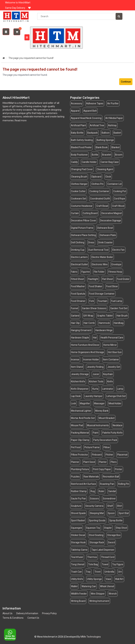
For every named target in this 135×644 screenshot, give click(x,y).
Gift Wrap (88, 316)
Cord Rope (120, 199)
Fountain (103, 301)
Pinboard (97, 455)
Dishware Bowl (105, 228)
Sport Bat (124, 513)
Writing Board (78, 601)
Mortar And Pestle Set (83, 418)
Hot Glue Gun (115, 352)
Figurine (86, 272)
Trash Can (76, 572)
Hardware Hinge (104, 330)
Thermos (92, 557)
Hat (95, 338)
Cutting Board (90, 213)
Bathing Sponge (105, 140)
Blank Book (102, 147)
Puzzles (75, 477)
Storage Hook (78, 542)
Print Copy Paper (102, 469)
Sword (111, 542)
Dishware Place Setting (83, 235)
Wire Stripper (98, 594)
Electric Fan (118, 250)
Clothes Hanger (79, 184)
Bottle (95, 155)
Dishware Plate (108, 235)
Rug (93, 491)
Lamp (120, 389)
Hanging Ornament (81, 330)
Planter (103, 462)
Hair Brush (122, 316)
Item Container (111, 360)
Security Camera (94, 506)
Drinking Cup (78, 250)
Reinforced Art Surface (84, 484)
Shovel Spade (78, 513)
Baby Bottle (77, 133)
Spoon (111, 513)
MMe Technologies (91, 637)
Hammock (104, 323)
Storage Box (114, 535)
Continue (126, 82)
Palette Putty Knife (112, 433)
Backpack (93, 133)
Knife (110, 381)
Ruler (102, 491)
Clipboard (96, 177)
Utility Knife (77, 579)
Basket (117, 133)
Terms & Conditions (13, 618)
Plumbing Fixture (80, 469)
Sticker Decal (78, 535)
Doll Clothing (78, 242)
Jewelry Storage (80, 374)
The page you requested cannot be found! (31, 58)
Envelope (116, 264)
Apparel (75, 111)
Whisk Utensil (107, 586)
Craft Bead (102, 206)
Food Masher (78, 286)
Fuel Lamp (117, 301)
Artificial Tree (97, 125)
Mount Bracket (107, 418)
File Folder (99, 272)
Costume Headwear (82, 206)
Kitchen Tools (96, 381)
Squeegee (77, 528)
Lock (73, 403)
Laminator (108, 389)
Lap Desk (76, 396)
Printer (119, 469)
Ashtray (112, 125)
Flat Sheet (108, 279)
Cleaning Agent (105, 169)
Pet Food (76, 447)
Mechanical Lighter (81, 411)
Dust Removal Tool (98, 250)
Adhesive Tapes (95, 103)
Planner (75, 462)
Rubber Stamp (79, 491)
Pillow (107, 447)
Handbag (119, 323)
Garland (75, 316)
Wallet (74, 586)
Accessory (77, 103)
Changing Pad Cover (82, 169)
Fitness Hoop (115, 272)
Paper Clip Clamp (80, 440)
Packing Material (80, 433)
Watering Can (89, 586)
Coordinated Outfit (100, 199)
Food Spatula (78, 294)
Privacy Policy (49, 613)
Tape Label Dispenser (103, 550)
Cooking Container (99, 191)
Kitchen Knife (78, 381)
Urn (120, 572)
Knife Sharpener (80, 389)
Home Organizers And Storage (88, 352)
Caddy (74, 162)
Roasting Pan (107, 484)
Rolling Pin (124, 484)
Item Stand (77, 367)
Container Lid (114, 184)
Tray (88, 572)
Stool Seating (96, 535)
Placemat (122, 455)
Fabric (74, 272)
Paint (96, 433)
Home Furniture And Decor (85, 345)
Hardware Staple (80, 338)
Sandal (112, 491)
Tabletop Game (79, 550)
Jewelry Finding (95, 367)
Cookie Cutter (78, 191)
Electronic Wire (100, 264)
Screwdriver (109, 499)
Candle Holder (89, 162)
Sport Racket (78, 520)
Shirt (120, 506)
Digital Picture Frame (82, 228)
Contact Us (33, 618)
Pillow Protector (80, 455)
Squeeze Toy (93, 528)
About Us (7, 613)
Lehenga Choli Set (116, 396)
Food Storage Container (102, 294)
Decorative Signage (111, 221)
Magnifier (85, 403)
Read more (21, 120)
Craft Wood (118, 206)
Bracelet (107, 155)
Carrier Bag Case (110, 162)
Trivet (98, 572)
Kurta (95, 389)
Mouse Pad (77, 425)
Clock (108, 177)
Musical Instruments (98, 425)
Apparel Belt (90, 111)
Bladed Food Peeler (81, 147)
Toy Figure (118, 564)
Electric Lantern (79, 257)
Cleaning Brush (79, 177)
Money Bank (102, 411)
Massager (99, 403)
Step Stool (121, 528)
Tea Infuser (77, 557)
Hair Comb (89, 323)
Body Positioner (79, 155)
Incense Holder (91, 360)
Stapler (108, 528)
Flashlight (93, 279)
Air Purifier (113, 103)
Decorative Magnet (112, 213)
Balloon (106, 133)
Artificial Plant (78, 125)
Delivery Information (27, 613)
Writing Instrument (99, 601)
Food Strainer (78, 301)
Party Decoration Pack (105, 440)
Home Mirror (110, 345)
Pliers (114, 462)
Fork (92, 301)
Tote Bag (93, 564)
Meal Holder (115, 403)
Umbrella (109, 572)
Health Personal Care (112, 338)
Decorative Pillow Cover (84, 221)
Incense (75, 360)
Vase (108, 579)
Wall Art (119, 579)
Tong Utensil (78, 564)
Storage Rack (97, 542)
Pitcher (109, 455)
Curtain (75, 213)
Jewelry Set (114, 367)
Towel (105, 564)
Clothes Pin (97, 184)
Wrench (113, 594)
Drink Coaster (105, 242)
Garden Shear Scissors (94, 308)
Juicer (96, 374)
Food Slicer (112, 286)
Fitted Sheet (78, 279)
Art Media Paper (114, 118)
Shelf (110, 506)
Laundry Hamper (94, 396)
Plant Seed (89, 462)
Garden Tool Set (119, 308)
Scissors (94, 499)
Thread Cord (108, 557)
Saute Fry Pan (78, 499)
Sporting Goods (97, 520)
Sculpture (76, 506)
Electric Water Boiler (102, 257)
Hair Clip (75, 323)
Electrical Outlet (79, 264)
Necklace (118, 425)
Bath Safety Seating (82, 140)
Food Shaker (96, 286)
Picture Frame (92, 447)
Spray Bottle (116, 520)
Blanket (116, 147)
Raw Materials (91, 477)
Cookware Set (79, 199)
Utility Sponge (94, 579)
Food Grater (123, 279)
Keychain (108, 374)
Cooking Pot (120, 191)
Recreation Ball (111, 477)
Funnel (75, 308)
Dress (91, 242)
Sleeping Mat (97, 513)
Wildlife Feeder (79, 594)
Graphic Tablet (105, 316)
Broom (119, 155)
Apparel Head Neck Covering (86, 118)
